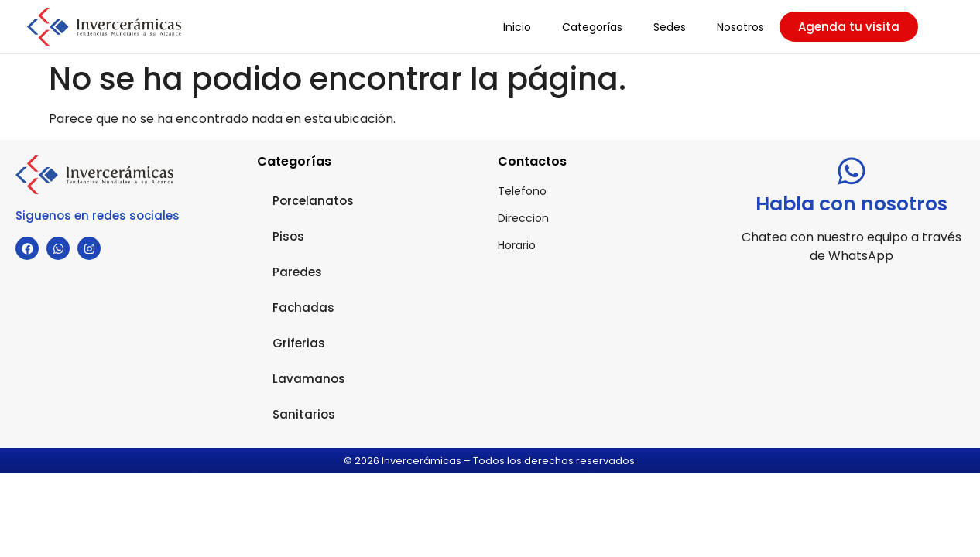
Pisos (288, 236)
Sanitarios (304, 414)
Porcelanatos (313, 201)
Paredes (297, 272)
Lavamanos (309, 379)
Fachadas (303, 308)
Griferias (299, 343)
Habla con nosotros (852, 204)
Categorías (592, 27)
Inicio (517, 27)
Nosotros (740, 27)
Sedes (670, 27)
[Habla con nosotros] (852, 171)
